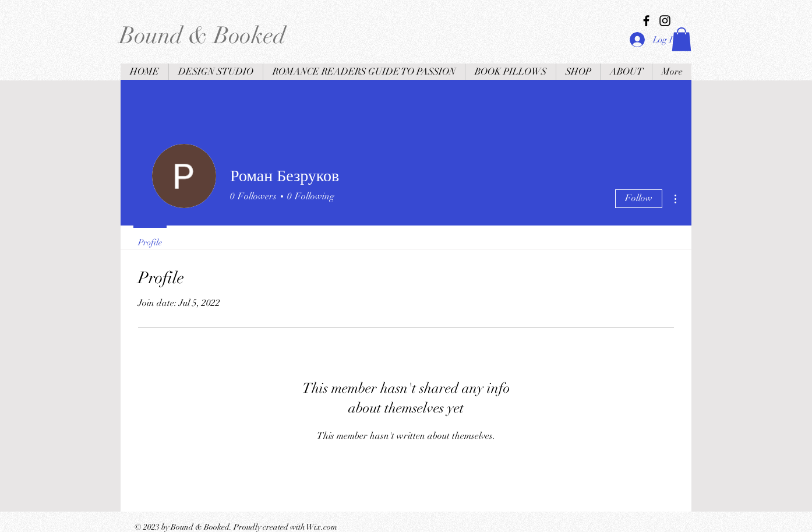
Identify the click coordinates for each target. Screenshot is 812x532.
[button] (682, 39)
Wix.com (322, 527)
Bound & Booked (202, 36)
